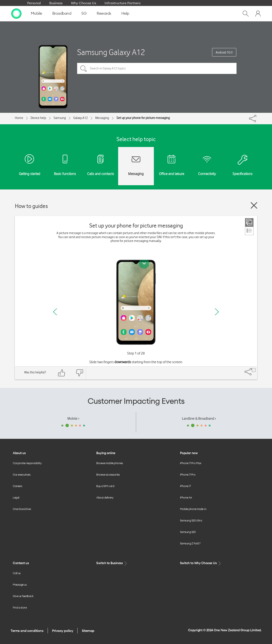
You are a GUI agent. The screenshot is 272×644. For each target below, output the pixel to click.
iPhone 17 (185, 486)
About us (19, 453)
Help (125, 13)
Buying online (106, 453)
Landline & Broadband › (199, 418)
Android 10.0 (224, 52)
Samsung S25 (188, 532)
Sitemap (88, 631)
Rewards (104, 13)
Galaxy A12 (81, 118)
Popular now (189, 453)
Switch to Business (112, 563)
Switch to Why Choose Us (201, 563)
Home (19, 118)
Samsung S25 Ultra (191, 520)
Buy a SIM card (105, 486)
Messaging (102, 118)
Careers (18, 486)
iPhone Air (186, 497)
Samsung (60, 118)
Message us (20, 585)
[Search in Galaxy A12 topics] (157, 68)
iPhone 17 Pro (188, 475)
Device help (38, 118)
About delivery (105, 497)
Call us (17, 573)
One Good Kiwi (22, 509)
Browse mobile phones (110, 463)
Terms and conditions (27, 631)
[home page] (16, 13)
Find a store (20, 607)
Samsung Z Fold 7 (190, 543)
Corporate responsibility (27, 463)
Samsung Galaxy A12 (111, 52)
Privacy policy (63, 631)
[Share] (257, 117)
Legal (16, 497)
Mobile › (73, 418)
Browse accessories (108, 475)
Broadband (62, 13)
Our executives (22, 475)
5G (84, 13)
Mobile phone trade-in (193, 509)
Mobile (36, 13)
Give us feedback (23, 596)
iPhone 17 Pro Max (191, 463)
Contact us (21, 563)
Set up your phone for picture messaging (143, 118)
